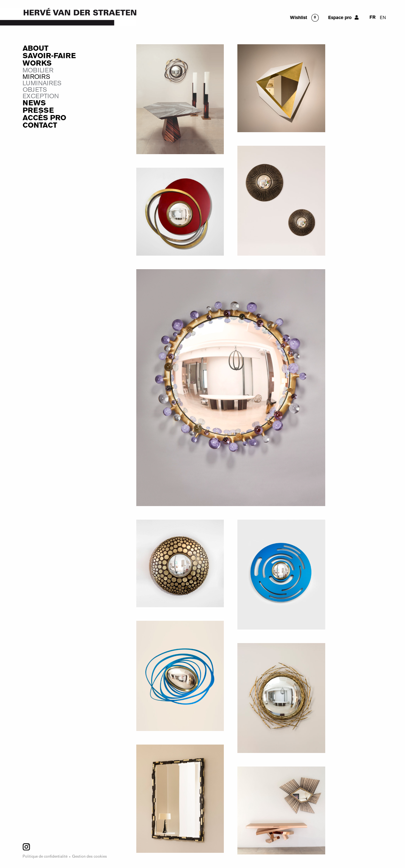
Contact (40, 126)
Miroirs (36, 77)
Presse (38, 111)
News (34, 103)
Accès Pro (44, 118)
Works (37, 64)
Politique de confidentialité (45, 857)
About (36, 49)
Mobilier (38, 71)
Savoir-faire (49, 56)
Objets (35, 90)
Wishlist (299, 18)
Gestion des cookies (89, 857)
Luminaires (42, 84)
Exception (41, 97)
